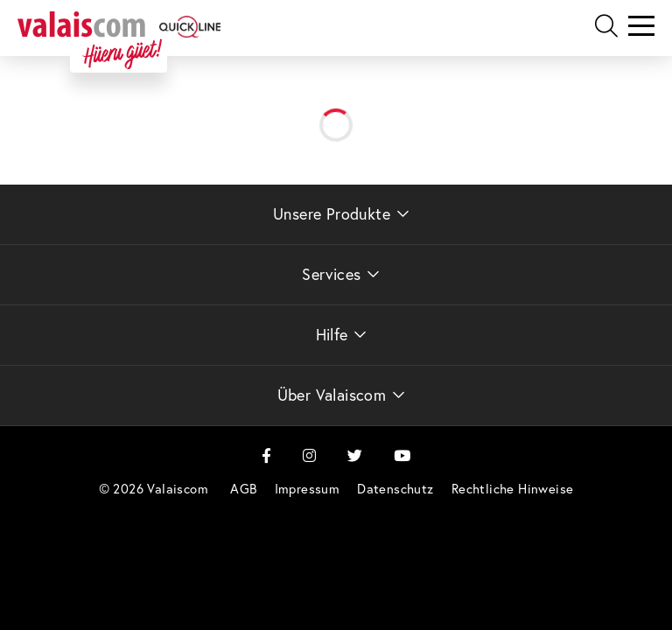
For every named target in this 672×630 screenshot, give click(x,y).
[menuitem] (243, 489)
